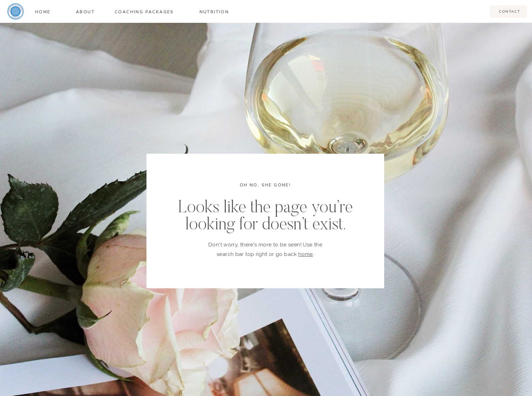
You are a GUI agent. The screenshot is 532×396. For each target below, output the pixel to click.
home (306, 254)
